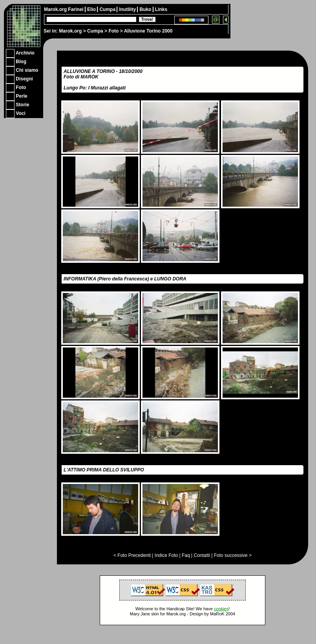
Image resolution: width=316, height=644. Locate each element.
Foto (113, 31)
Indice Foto (166, 555)
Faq (186, 555)
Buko (146, 9)
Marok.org (70, 31)
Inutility (128, 9)
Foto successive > (233, 555)
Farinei (76, 9)
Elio (92, 9)
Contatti (202, 555)
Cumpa (95, 31)
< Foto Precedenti (132, 555)
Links (161, 9)
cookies (221, 609)
